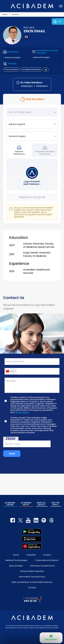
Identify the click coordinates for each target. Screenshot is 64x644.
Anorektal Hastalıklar (31, 69)
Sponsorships (16, 566)
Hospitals (31, 555)
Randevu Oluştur (32, 197)
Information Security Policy (32, 577)
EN (60, 21)
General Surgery (42, 57)
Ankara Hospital (12, 57)
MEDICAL (41, 504)
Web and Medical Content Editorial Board (32, 582)
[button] (11, 371)
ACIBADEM (10, 504)
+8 (46, 69)
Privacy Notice (21, 412)
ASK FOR (55, 504)
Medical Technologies (16, 560)
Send (12, 454)
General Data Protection (32, 571)
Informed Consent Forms (43, 566)
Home (16, 555)
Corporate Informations (47, 560)
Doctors (47, 555)
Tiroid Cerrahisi (11, 69)
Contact (32, 588)
